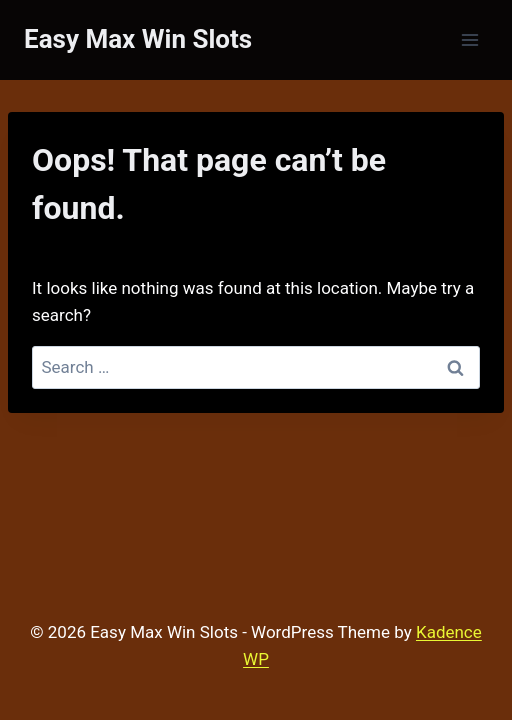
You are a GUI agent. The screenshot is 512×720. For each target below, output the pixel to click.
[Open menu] (469, 39)
